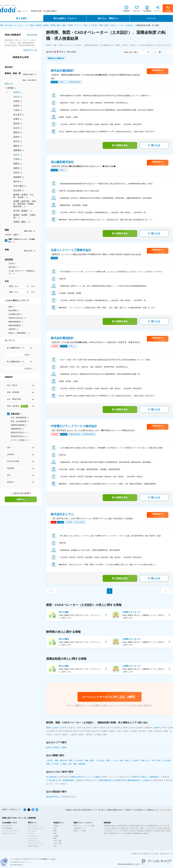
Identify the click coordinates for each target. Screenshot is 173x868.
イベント (151, 18)
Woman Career (33, 846)
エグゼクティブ (33, 841)
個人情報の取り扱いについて (21, 862)
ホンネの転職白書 (126, 833)
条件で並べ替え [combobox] (131, 52)
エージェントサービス (10, 831)
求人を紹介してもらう (65, 18)
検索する (21, 499)
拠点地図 (145, 854)
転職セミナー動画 (80, 831)
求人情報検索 (7, 828)
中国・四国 (57, 841)
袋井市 (16, 155)
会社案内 (134, 854)
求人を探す (22, 18)
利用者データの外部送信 (134, 810)
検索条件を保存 (21, 57)
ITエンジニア (33, 826)
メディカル (32, 831)
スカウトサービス (9, 833)
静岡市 (16, 92)
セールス (31, 833)
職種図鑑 (137, 833)
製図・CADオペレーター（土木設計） (119, 25)
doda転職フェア (79, 828)
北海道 (56, 826)
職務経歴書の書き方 (138, 826)
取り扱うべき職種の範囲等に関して (111, 810)
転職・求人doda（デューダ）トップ (14, 25)
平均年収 (124, 831)
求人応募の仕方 (114, 828)
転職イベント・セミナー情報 (84, 826)
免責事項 (150, 810)
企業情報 (145, 833)
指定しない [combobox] (14, 286)
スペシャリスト (33, 838)
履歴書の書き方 (124, 826)
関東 (55, 831)
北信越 (56, 836)
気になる (154, 145)
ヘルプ (168, 810)
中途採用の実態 (159, 831)
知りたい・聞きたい (108, 18)
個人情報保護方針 (17, 865)
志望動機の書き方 (153, 826)
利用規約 (69, 810)
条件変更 (32, 35)
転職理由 (140, 831)
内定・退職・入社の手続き (145, 828)
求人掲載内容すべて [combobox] (16, 348)
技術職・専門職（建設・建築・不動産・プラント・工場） (66, 25)
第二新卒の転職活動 (163, 828)
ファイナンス (33, 836)
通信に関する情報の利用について (85, 810)
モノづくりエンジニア (36, 828)
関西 (55, 838)
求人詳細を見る (120, 145)
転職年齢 (148, 831)
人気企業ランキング (113, 831)
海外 (55, 846)
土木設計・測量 (96, 25)
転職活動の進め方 (110, 826)
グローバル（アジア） (36, 843)
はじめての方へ (8, 826)
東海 (32, 25)
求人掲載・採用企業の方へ (161, 854)
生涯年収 (132, 831)
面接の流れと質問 (128, 828)
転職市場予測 (113, 833)
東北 (55, 828)
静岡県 (38, 25)
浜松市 (16, 97)
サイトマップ (160, 810)
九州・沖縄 (57, 843)
